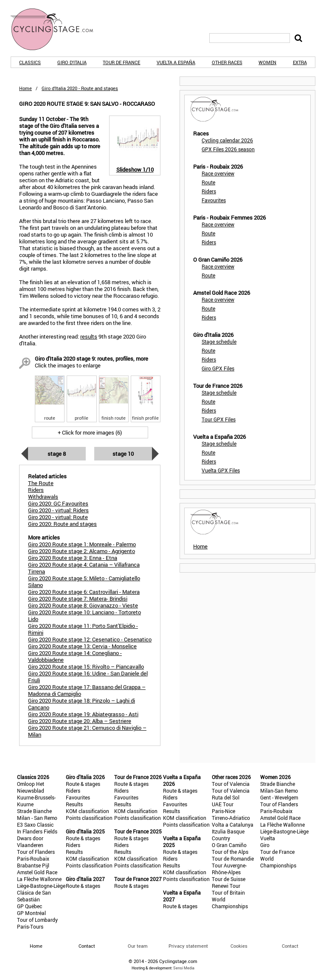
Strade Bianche (34, 811)
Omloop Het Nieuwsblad (31, 787)
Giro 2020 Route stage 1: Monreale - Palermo (82, 544)
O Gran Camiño (229, 845)
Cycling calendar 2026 (227, 140)
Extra (300, 62)
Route (208, 182)
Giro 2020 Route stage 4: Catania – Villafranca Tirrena (84, 568)
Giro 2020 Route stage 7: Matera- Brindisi (78, 599)
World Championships (230, 903)
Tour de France (121, 62)
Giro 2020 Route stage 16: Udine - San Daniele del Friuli (88, 677)
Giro (265, 845)
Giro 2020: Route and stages (62, 524)
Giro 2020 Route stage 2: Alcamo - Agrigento (81, 551)
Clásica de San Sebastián (34, 896)
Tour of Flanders (36, 852)
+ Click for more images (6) (90, 432)
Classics (30, 62)
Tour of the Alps (230, 852)
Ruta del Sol (226, 797)
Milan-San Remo (279, 791)
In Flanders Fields (37, 831)
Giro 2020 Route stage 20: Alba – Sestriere (80, 721)
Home (25, 88)
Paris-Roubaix (33, 859)
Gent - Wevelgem (279, 797)
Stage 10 (123, 454)
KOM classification (87, 811)
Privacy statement (188, 946)
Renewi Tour (226, 886)
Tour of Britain (228, 892)
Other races (227, 62)
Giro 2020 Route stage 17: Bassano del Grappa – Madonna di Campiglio (87, 690)
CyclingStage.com (57, 29)
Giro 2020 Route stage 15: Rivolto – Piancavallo (86, 667)
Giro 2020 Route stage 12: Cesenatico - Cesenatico (90, 639)
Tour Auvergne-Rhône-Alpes (229, 869)
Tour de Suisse (229, 879)
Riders (209, 191)
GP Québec (30, 906)
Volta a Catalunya (233, 825)
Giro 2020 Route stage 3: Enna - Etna (73, 558)
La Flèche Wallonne (39, 879)
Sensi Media (184, 968)
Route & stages (83, 784)
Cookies (239, 946)
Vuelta (268, 838)
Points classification (89, 818)
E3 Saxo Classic (35, 825)
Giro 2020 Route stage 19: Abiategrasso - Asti (83, 714)
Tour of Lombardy (37, 920)
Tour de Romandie (233, 859)
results (89, 336)
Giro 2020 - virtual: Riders (58, 510)
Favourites (214, 200)
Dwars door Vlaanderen (30, 842)
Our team (138, 946)
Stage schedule (219, 342)
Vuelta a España (176, 62)
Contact (290, 946)
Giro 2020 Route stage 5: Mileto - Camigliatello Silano (84, 582)
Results (74, 804)
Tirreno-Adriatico (231, 818)
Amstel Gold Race (37, 872)
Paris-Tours (30, 926)
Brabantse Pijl (33, 865)
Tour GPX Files (219, 419)
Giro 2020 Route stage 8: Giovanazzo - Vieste (83, 605)
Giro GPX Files (218, 368)
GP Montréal (31, 913)
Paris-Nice (223, 811)
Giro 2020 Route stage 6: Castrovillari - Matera (84, 592)
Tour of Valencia (231, 784)
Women (267, 62)
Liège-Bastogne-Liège (41, 886)
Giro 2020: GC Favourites (58, 503)
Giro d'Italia (72, 62)
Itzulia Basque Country (228, 835)
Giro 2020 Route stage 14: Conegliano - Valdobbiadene (75, 656)
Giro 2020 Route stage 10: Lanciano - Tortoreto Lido (84, 616)
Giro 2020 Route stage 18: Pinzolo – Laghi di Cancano (81, 704)
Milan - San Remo (37, 818)
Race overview (218, 173)
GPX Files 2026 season (228, 149)
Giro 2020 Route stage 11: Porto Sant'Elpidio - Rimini (83, 629)
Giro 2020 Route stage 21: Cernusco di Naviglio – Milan (87, 731)
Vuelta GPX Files (221, 470)
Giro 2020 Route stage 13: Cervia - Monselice (82, 646)
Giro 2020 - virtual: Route (58, 517)
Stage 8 (57, 454)
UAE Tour (223, 804)
